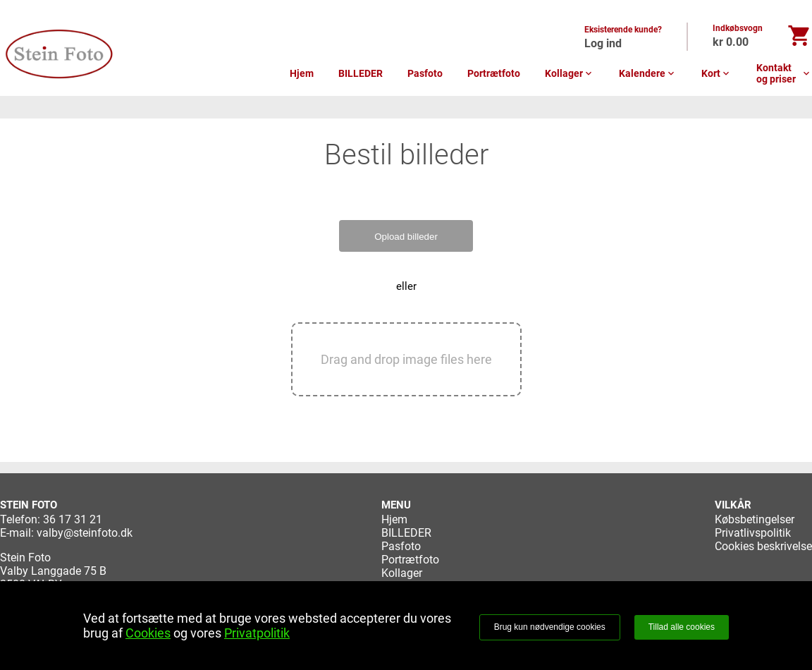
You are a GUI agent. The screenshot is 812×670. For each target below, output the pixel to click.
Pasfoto (425, 73)
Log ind (603, 43)
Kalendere (648, 73)
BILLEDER (361, 73)
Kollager (570, 73)
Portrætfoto (494, 73)
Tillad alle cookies (682, 627)
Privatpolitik (257, 633)
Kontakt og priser (784, 73)
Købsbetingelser (755, 519)
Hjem (302, 73)
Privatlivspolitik (753, 533)
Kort (716, 73)
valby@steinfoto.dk (85, 533)
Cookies (148, 633)
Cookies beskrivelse (763, 546)
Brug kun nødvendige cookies (550, 627)
